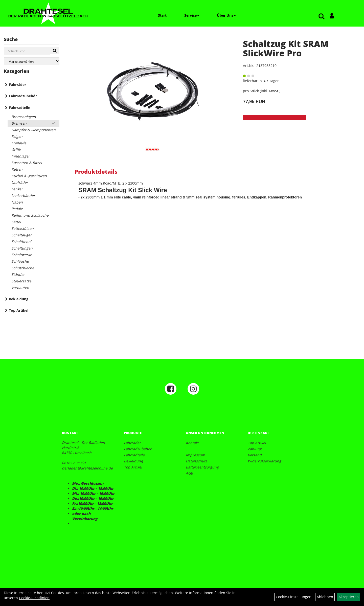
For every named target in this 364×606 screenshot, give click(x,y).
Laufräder (20, 182)
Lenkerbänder (23, 196)
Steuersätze (21, 281)
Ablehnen (325, 597)
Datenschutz (196, 461)
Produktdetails (96, 171)
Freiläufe (19, 143)
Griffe (16, 150)
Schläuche (20, 261)
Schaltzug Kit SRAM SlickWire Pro (286, 48)
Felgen (17, 136)
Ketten (17, 169)
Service (192, 15)
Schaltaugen (22, 235)
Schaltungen (22, 248)
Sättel (16, 222)
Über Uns (226, 15)
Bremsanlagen (24, 117)
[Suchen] (55, 51)
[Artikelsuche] (322, 17)
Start (162, 15)
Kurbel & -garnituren (29, 176)
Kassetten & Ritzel (27, 163)
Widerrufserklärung (264, 461)
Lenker (17, 189)
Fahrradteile (19, 108)
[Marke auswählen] (32, 61)
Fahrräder (17, 85)
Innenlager (21, 156)
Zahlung (255, 449)
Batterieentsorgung (202, 467)
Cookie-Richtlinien (34, 598)
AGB (189, 473)
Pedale (17, 209)
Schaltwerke (22, 255)
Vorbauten (20, 288)
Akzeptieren (349, 597)
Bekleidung (19, 299)
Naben (17, 202)
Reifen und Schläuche (30, 215)
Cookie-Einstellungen (294, 597)
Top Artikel (19, 310)
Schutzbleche (23, 268)
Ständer (18, 274)
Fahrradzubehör (23, 96)
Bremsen (19, 123)
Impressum (195, 455)
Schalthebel (21, 242)
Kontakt (192, 443)
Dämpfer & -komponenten (33, 130)
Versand (255, 455)
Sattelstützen (22, 228)
